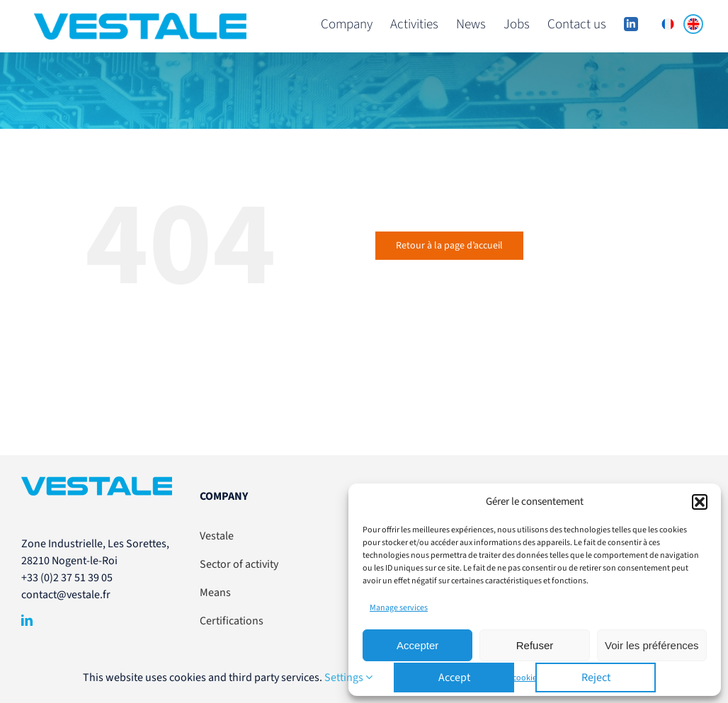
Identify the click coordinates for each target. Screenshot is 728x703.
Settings (348, 678)
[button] (700, 502)
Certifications (232, 621)
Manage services (399, 608)
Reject (596, 678)
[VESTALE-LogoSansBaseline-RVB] (97, 482)
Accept (454, 678)
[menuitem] (668, 24)
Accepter (417, 645)
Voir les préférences (652, 645)
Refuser (535, 645)
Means (215, 593)
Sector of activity (239, 564)
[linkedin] (27, 620)
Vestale (217, 536)
